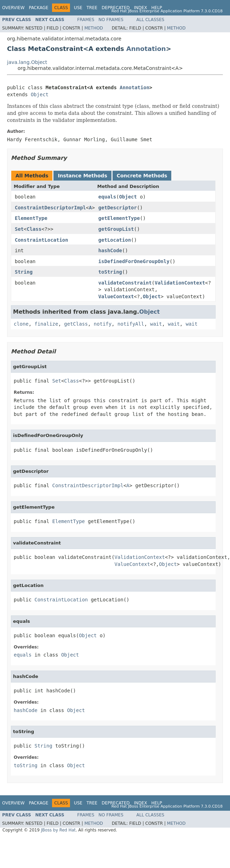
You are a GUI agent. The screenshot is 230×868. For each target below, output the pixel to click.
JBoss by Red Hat (58, 830)
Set (19, 229)
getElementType (119, 218)
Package (39, 8)
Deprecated (116, 8)
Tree (92, 8)
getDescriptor (118, 208)
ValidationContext (180, 283)
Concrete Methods (142, 176)
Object (40, 94)
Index (141, 8)
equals (107, 197)
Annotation (146, 49)
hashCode (110, 250)
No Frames (111, 20)
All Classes (150, 20)
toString (110, 272)
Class (34, 229)
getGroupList (116, 229)
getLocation (115, 240)
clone (21, 324)
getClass (76, 324)
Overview (13, 8)
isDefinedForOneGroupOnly (134, 261)
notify (103, 324)
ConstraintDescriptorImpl (50, 208)
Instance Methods (82, 176)
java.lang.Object (27, 62)
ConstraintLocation (41, 240)
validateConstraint (125, 283)
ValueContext (116, 296)
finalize (46, 324)
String (24, 272)
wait (156, 324)
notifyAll (131, 324)
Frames (86, 20)
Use (78, 8)
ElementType (31, 218)
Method (94, 28)
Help (157, 8)
